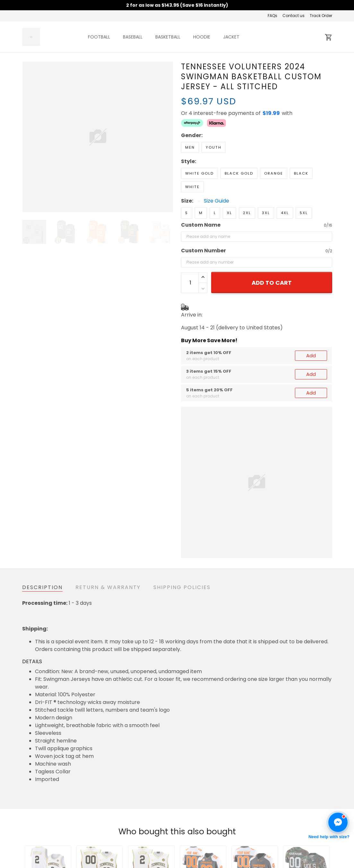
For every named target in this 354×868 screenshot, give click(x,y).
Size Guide (216, 201)
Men (190, 147)
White (192, 187)
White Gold (199, 173)
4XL (285, 213)
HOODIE (202, 37)
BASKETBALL (168, 37)
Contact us (294, 16)
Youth (214, 147)
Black (301, 173)
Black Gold (239, 173)
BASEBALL (133, 37)
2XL (247, 213)
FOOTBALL (99, 37)
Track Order (321, 16)
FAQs (272, 16)
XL (229, 213)
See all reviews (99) (44, 782)
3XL (266, 213)
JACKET (231, 37)
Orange (274, 173)
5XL (304, 213)
